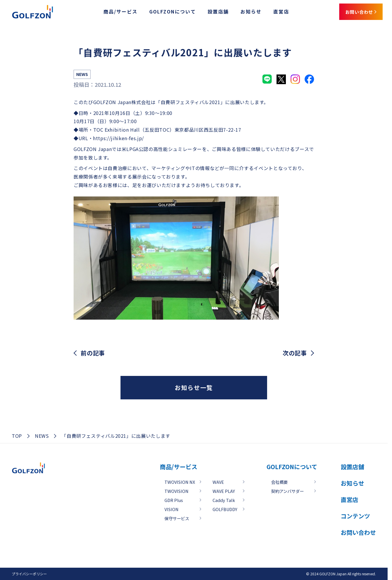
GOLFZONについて (161, 13)
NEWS (42, 436)
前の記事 (93, 353)
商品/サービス (109, 13)
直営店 (270, 13)
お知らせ (240, 13)
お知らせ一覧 (194, 387)
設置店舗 (207, 13)
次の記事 (295, 353)
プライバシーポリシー (29, 574)
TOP (17, 436)
